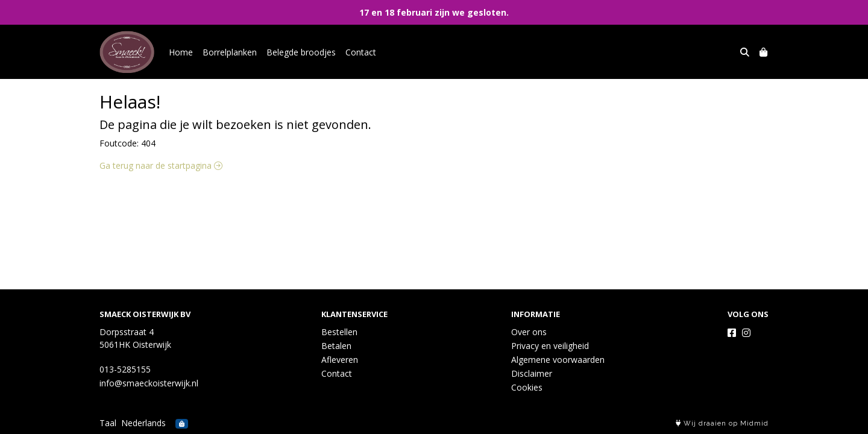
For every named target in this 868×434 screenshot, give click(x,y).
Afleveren (340, 360)
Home (181, 52)
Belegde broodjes (301, 52)
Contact (361, 52)
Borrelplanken (230, 52)
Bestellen (339, 332)
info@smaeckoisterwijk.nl (149, 383)
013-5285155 (125, 369)
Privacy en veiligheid (550, 346)
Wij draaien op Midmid (722, 423)
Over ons (529, 332)
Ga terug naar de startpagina (161, 165)
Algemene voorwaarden (558, 360)
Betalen (336, 346)
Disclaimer (532, 373)
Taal (108, 423)
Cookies (527, 387)
